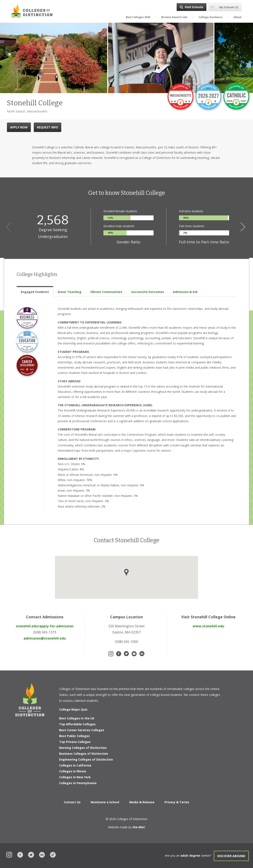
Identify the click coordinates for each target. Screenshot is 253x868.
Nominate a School (105, 802)
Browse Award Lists (174, 17)
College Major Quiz (73, 709)
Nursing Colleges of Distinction (83, 748)
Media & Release (142, 802)
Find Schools (194, 7)
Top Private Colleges (75, 742)
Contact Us (72, 802)
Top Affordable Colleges (77, 724)
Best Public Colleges (74, 736)
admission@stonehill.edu (45, 638)
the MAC (139, 827)
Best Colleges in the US (77, 718)
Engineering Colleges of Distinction (86, 759)
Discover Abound (231, 856)
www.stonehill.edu (208, 626)
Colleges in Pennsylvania (78, 783)
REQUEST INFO (48, 127)
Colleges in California (75, 765)
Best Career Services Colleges (82, 730)
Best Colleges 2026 (138, 17)
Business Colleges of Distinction (84, 754)
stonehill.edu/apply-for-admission (45, 626)
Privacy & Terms (177, 802)
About (237, 17)
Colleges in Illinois (73, 771)
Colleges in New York (75, 777)
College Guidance (210, 17)
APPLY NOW (19, 127)
